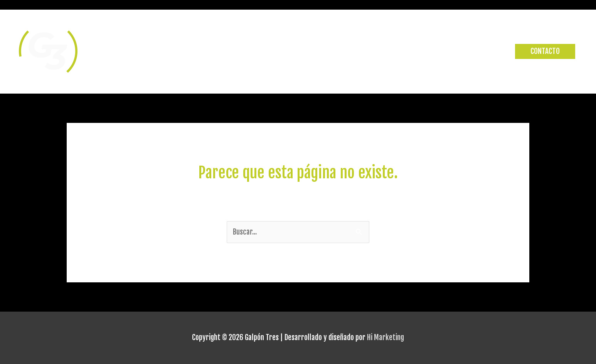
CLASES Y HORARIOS (408, 52)
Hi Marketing (386, 337)
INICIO (358, 52)
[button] (545, 51)
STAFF (457, 52)
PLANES (490, 52)
